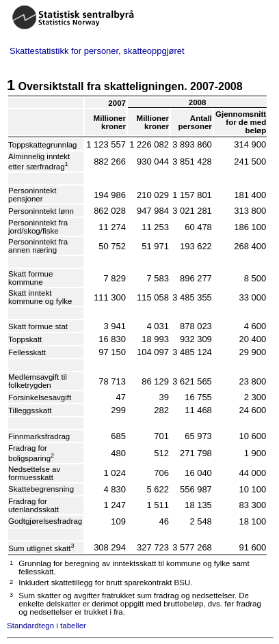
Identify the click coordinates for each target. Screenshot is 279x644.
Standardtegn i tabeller (46, 626)
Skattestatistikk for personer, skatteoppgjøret (97, 51)
